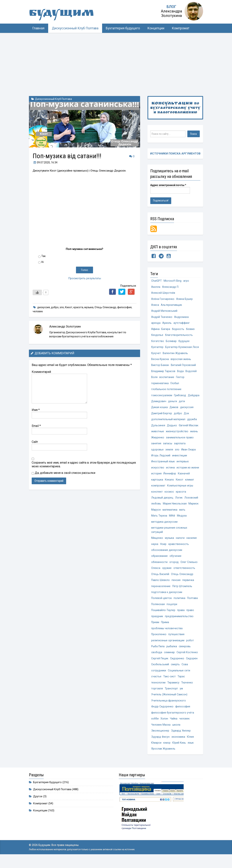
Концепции (156, 28)
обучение (176, 561)
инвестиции (180, 459)
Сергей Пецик (160, 666)
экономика (178, 745)
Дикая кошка (159, 410)
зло (62, 307)
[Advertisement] (116, 61)
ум (181, 696)
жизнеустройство (177, 434)
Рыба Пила (158, 653)
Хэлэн (165, 727)
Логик (179, 502)
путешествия (176, 641)
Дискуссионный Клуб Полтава (75, 28)
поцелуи (172, 610)
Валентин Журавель (175, 355)
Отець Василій (160, 580)
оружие (167, 574)
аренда (156, 324)
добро (55, 307)
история (156, 477)
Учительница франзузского (169, 709)
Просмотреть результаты (85, 278)
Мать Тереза (159, 520)
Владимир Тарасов (163, 373)
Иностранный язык (163, 465)
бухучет (156, 355)
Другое (38, 805)
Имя (36, 410)
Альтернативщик (171, 306)
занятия (156, 447)
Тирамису (173, 690)
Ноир (163, 549)
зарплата (180, 447)
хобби (155, 727)
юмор (167, 751)
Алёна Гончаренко (163, 299)
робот (190, 647)
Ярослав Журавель (163, 758)
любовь (156, 508)
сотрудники (159, 678)
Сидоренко (177, 666)
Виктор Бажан (160, 367)
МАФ (172, 520)
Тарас (181, 684)
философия (124, 307)
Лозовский (191, 502)
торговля (157, 696)
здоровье (157, 453)
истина (170, 471)
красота (78, 307)
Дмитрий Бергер (162, 416)
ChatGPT (157, 281)
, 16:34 (45, 162)
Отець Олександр (105, 307)
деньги (186, 404)
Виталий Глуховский (183, 367)
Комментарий (41, 372)
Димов (174, 410)
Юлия (190, 745)
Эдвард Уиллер (181, 739)
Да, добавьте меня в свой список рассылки (63, 473)
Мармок (194, 508)
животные (158, 434)
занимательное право (180, 440)
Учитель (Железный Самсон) (169, 702)
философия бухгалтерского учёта (173, 721)
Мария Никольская (175, 508)
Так (43, 256)
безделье (157, 336)
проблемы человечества (167, 635)
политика (179, 604)
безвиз (191, 330)
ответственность (184, 574)
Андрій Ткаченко (162, 318)
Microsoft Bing (173, 281)
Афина (155, 330)
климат (190, 483)
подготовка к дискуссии (167, 598)
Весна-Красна (160, 361)
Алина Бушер (184, 299)
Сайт (35, 442)
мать (182, 514)
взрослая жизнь (181, 361)
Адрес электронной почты (168, 185)
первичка (188, 586)
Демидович (172, 404)
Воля (154, 379)
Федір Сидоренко (162, 715)
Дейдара (157, 404)
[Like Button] (37, 292)
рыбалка (172, 653)
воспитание (167, 379)
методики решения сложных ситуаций (169, 535)
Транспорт (171, 696)
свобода (157, 660)
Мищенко (157, 543)
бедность (178, 330)
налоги (180, 543)
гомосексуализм (162, 398)
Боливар (171, 342)
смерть (175, 672)
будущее (184, 342)
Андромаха (181, 318)
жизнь (194, 434)
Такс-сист (169, 684)
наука (155, 549)
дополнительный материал (168, 422)
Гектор (180, 379)
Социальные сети (179, 678)
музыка (89, 307)
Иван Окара (188, 453)
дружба (192, 422)
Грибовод (180, 398)
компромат (158, 490)
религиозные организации (168, 647)
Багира (166, 330)
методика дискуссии (164, 526)
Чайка (174, 727)
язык (191, 751)
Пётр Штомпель (182, 592)
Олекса (156, 574)
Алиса (155, 306)
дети (195, 404)
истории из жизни (188, 471)
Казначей (184, 477)
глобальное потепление (166, 391)
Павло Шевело (160, 586)
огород (174, 567)
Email (36, 426)
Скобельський (160, 672)
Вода (180, 373)
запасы (168, 447)
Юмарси (156, 751)
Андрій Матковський (164, 312)
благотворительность (179, 336)
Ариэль (167, 324)
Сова (185, 672)
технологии (158, 690)
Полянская (158, 610)
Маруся (156, 514)
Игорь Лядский (161, 459)
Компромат (181, 28)
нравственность (179, 549)
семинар (170, 660)
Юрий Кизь (179, 751)
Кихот (69, 307)
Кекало (169, 483)
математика (170, 514)
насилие (192, 543)
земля (169, 453)
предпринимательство (179, 623)
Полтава (192, 604)
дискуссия (44, 307)
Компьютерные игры (180, 490)
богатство (158, 342)
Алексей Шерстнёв (163, 293)
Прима (165, 629)
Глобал (175, 385)
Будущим (66, 14)
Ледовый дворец (162, 502)
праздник (157, 623)
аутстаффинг (182, 324)
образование (160, 561)
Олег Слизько (189, 567)
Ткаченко (187, 690)
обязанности (159, 567)
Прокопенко (159, 641)
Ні (42, 262)
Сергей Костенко (187, 660)
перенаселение (161, 592)
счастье (156, 684)
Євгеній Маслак (189, 428)
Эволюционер (160, 739)
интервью (183, 465)
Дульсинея (158, 428)
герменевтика (160, 385)
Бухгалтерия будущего (123, 28)
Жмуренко (158, 440)
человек (38, 311)
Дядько (172, 428)
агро (186, 281)
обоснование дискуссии (167, 555)
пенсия (176, 586)
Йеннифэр (170, 477)
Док (187, 416)
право (190, 617)
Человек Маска (161, 733)
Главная (38, 28)
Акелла (156, 287)
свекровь (185, 653)
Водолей (191, 373)
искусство (158, 471)
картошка (157, 483)
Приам (155, 629)
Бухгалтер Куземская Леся (182, 348)
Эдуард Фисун (160, 745)
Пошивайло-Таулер (163, 617)
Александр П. (171, 287)
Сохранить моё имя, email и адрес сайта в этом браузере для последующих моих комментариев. (84, 464)
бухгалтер (157, 348)
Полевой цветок (161, 604)
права (181, 617)
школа (176, 733)
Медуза (182, 520)
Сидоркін (192, 666)
